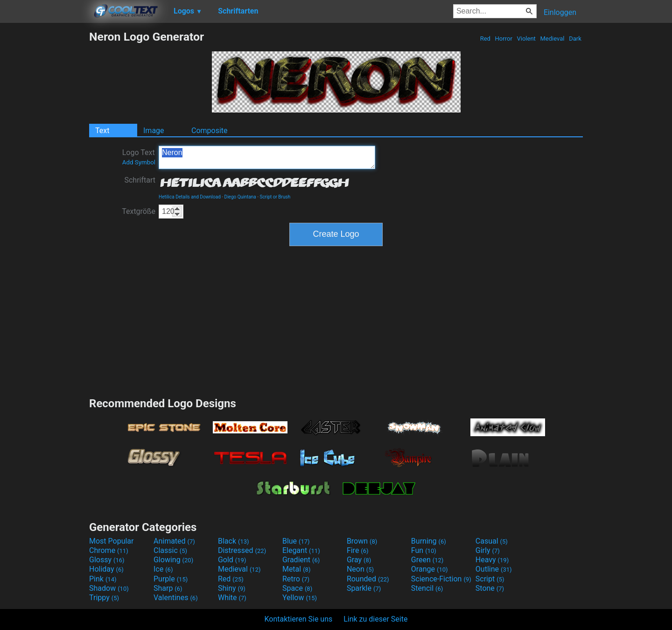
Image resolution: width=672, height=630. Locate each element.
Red (485, 39)
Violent (526, 39)
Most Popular (112, 541)
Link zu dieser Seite (375, 619)
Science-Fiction (441, 579)
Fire (358, 550)
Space (297, 588)
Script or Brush (275, 197)
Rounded (368, 579)
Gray (359, 560)
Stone (490, 588)
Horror (504, 39)
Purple (171, 579)
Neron (267, 157)
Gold (232, 560)
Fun (424, 550)
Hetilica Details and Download (190, 197)
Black (234, 541)
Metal (297, 569)
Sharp (168, 588)
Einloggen (560, 12)
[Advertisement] (44, 170)
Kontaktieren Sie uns (299, 619)
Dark (575, 39)
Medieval (552, 39)
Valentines (176, 598)
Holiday (106, 569)
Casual (492, 541)
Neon (360, 569)
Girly (488, 550)
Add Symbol (139, 162)
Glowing (173, 560)
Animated (174, 541)
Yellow (300, 598)
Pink (103, 579)
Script (490, 579)
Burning (429, 541)
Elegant (301, 550)
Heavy (492, 560)
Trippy (104, 598)
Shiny (232, 588)
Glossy (107, 560)
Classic (170, 550)
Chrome (109, 550)
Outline (494, 569)
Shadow (109, 588)
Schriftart (140, 180)
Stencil (427, 588)
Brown (362, 541)
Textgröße (139, 211)
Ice (163, 569)
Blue (296, 541)
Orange (430, 569)
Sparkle (364, 588)
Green (427, 560)
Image (154, 131)
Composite (210, 131)
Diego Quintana (240, 197)
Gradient (301, 560)
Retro (296, 579)
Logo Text (139, 157)
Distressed (242, 550)
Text (102, 131)
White (232, 598)
